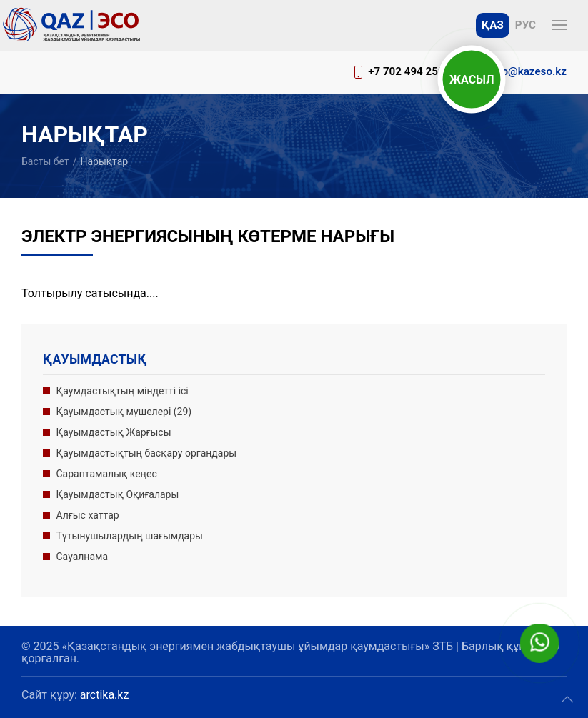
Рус (525, 25)
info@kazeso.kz (528, 71)
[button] (559, 25)
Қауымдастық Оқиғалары (118, 494)
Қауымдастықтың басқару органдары (147, 453)
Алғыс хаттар (88, 515)
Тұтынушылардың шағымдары (130, 536)
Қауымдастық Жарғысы (114, 432)
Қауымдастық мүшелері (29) (124, 412)
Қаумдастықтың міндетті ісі (123, 391)
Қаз (493, 25)
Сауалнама (83, 557)
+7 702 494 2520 (409, 71)
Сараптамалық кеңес (107, 474)
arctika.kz (105, 695)
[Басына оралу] (71, 25)
